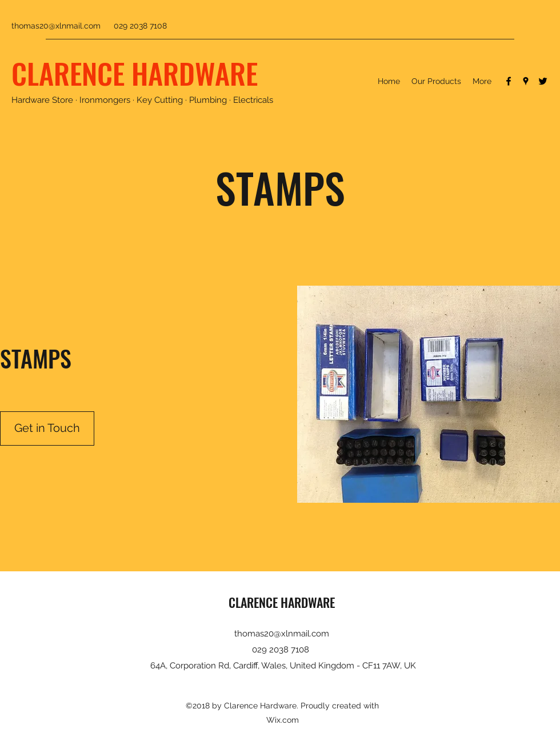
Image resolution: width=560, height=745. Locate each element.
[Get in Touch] (47, 428)
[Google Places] (526, 81)
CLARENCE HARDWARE (135, 73)
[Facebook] (509, 81)
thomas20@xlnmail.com (56, 26)
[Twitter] (543, 81)
